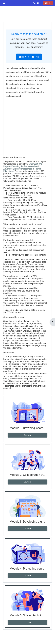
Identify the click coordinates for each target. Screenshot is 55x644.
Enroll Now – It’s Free (29, 57)
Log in (48, 3)
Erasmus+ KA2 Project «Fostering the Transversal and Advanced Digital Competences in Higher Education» (23, 168)
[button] (35, 3)
